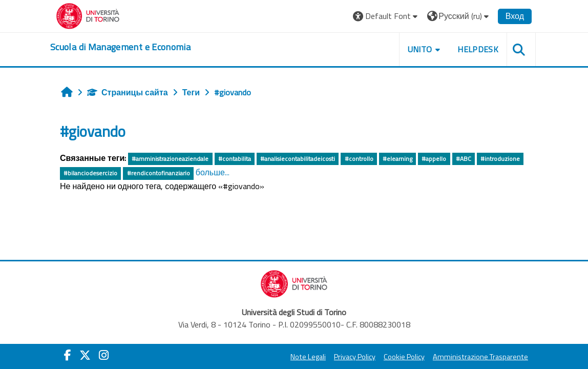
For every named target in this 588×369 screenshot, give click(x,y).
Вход (515, 16)
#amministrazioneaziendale (170, 159)
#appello (434, 159)
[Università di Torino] (88, 15)
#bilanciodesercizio (90, 173)
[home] (120, 47)
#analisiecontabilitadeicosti (298, 159)
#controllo (359, 159)
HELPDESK (478, 49)
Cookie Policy (404, 357)
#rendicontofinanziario (159, 173)
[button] (386, 16)
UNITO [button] (420, 49)
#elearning (397, 159)
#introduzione (500, 159)
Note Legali (308, 357)
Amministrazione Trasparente (480, 357)
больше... (213, 172)
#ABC (464, 159)
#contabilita (235, 159)
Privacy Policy (355, 357)
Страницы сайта (128, 92)
